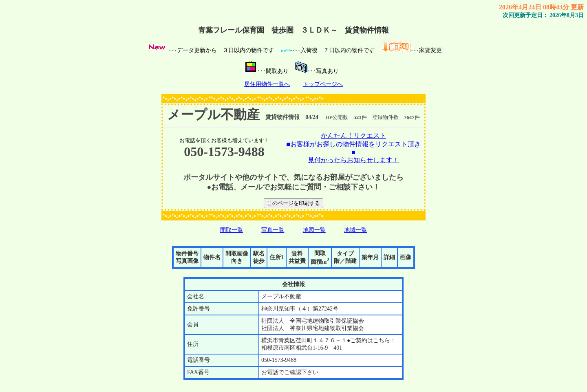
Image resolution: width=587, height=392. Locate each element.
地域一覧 (355, 230)
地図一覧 (314, 230)
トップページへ (323, 84)
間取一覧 (232, 230)
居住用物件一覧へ (267, 84)
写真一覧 (273, 230)
